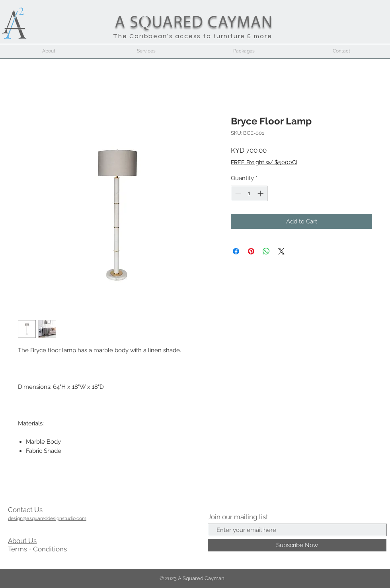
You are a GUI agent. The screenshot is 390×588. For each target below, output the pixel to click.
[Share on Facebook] (236, 251)
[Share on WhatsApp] (266, 251)
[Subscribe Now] (297, 545)
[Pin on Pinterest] (251, 251)
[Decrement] (237, 193)
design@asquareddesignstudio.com (47, 518)
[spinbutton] (249, 193)
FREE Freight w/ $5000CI (264, 162)
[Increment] (261, 193)
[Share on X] (281, 251)
